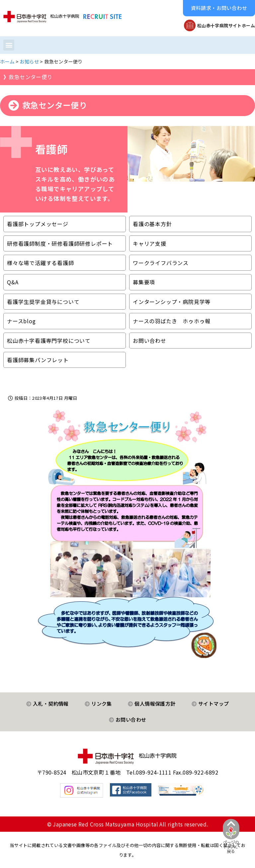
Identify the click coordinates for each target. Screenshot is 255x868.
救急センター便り (30, 77)
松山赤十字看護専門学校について (49, 341)
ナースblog (21, 321)
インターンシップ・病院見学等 (172, 302)
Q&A (13, 282)
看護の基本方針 (152, 224)
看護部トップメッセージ (38, 224)
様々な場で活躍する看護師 (41, 263)
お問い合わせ (150, 341)
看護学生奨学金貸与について (43, 302)
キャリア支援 (150, 243)
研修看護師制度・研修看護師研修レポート (60, 243)
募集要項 (144, 282)
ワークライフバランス (161, 263)
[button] (219, 8)
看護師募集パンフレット (38, 360)
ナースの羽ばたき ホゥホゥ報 (172, 321)
